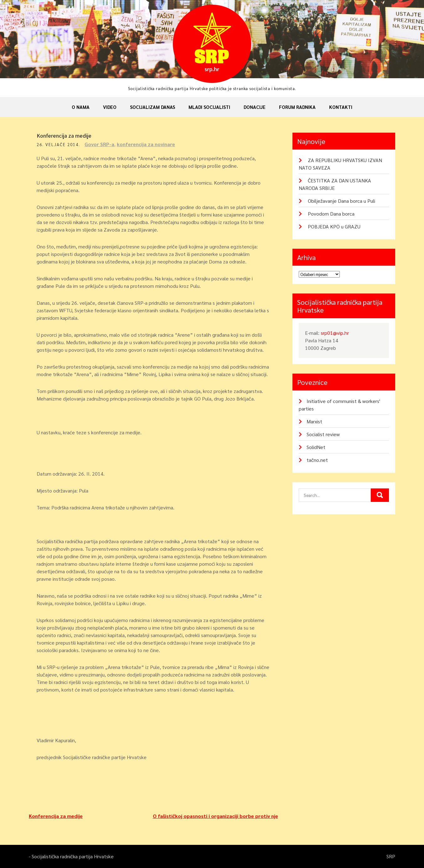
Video (110, 107)
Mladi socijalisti (209, 107)
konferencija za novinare (146, 144)
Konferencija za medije (56, 816)
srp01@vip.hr (335, 333)
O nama (81, 107)
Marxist (314, 421)
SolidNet (316, 447)
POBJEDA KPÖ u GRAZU (334, 226)
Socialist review (323, 434)
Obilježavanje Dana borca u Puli (341, 201)
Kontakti (341, 107)
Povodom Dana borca (331, 214)
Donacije (255, 107)
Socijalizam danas (153, 107)
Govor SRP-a (99, 144)
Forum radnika (297, 107)
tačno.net (317, 460)
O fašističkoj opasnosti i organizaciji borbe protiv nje (215, 816)
